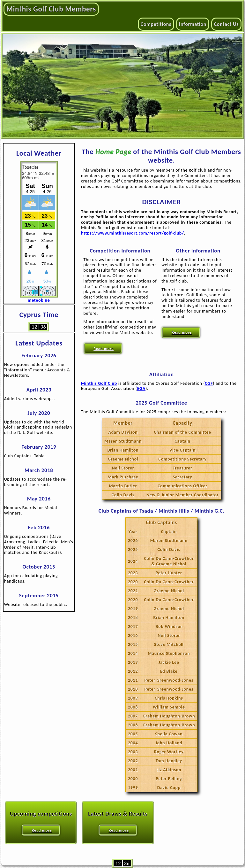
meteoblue (39, 300)
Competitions (156, 24)
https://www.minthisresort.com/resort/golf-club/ (133, 233)
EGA (141, 388)
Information (193, 24)
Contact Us (226, 24)
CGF (209, 383)
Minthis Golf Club (99, 383)
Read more (104, 349)
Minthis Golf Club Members (51, 9)
